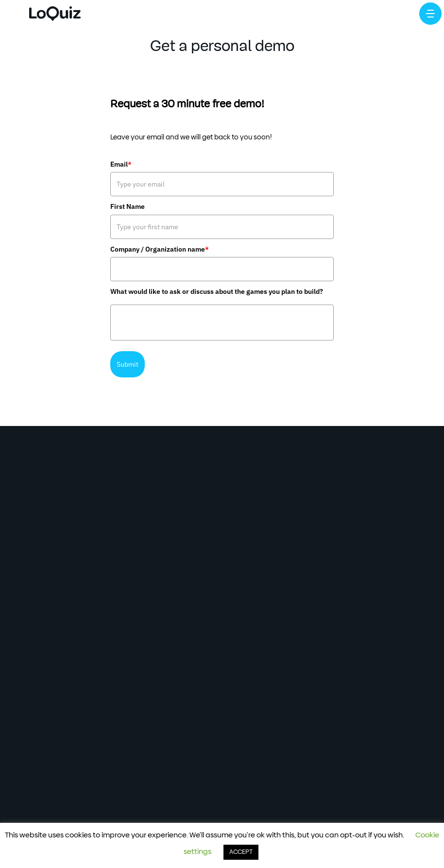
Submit (128, 364)
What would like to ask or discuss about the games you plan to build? (217, 291)
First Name (128, 206)
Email (121, 164)
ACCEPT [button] (241, 852)
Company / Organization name (160, 249)
